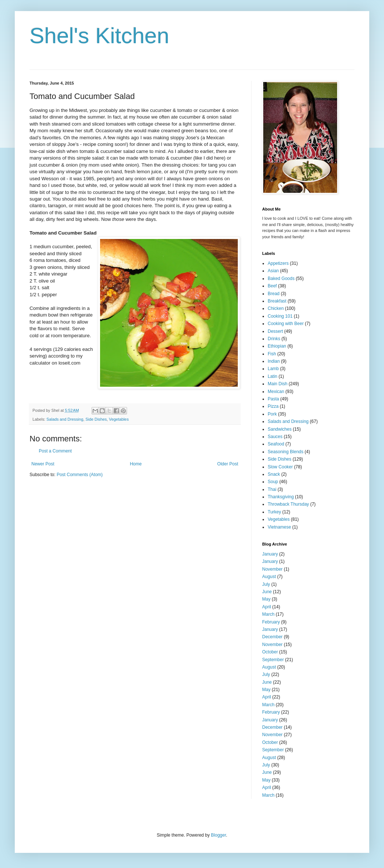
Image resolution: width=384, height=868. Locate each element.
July (266, 584)
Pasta (273, 399)
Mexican (276, 392)
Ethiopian (277, 346)
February (271, 622)
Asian (273, 271)
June (267, 592)
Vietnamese (279, 527)
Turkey (274, 512)
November (272, 569)
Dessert (275, 331)
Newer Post (43, 464)
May (266, 599)
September (273, 660)
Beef (272, 286)
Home (136, 464)
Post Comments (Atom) (80, 475)
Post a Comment (55, 451)
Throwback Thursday (288, 504)
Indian (274, 361)
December (272, 637)
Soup (273, 482)
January (270, 554)
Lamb (273, 369)
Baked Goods (281, 278)
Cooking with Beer (286, 324)
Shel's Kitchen (99, 36)
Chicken (276, 308)
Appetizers (278, 263)
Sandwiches (280, 429)
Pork (272, 414)
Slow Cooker (280, 467)
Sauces (275, 437)
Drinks (274, 339)
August (269, 577)
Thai (272, 489)
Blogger (218, 835)
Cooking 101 (280, 316)
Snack (274, 474)
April (267, 607)
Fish (272, 354)
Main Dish (277, 384)
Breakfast (277, 301)
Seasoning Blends (286, 452)
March (268, 614)
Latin (272, 376)
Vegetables (119, 419)
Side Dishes (96, 419)
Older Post (228, 464)
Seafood (276, 444)
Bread (274, 294)
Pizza (273, 406)
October (270, 652)
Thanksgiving (281, 497)
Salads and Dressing (65, 419)
